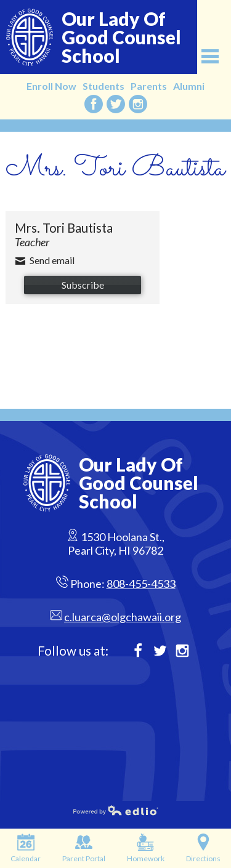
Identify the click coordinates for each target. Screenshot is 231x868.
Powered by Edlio (79, 810)
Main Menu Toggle (210, 56)
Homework (146, 848)
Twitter (116, 104)
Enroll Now (51, 86)
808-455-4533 (141, 584)
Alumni (189, 86)
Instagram (138, 104)
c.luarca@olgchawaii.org (123, 617)
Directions (203, 848)
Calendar (26, 848)
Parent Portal (84, 848)
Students (103, 86)
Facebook (94, 104)
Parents (149, 86)
